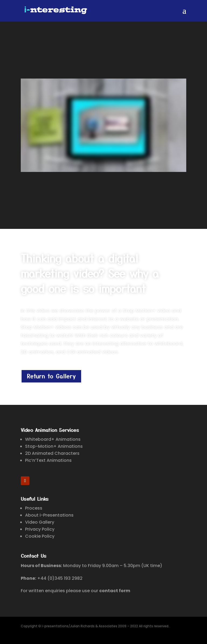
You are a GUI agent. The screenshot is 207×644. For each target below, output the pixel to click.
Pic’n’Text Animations (48, 460)
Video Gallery (40, 522)
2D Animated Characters (52, 453)
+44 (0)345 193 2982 (60, 578)
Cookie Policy (40, 536)
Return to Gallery (51, 376)
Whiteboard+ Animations (53, 439)
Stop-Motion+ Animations (54, 446)
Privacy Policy (40, 529)
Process (34, 508)
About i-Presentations (49, 515)
